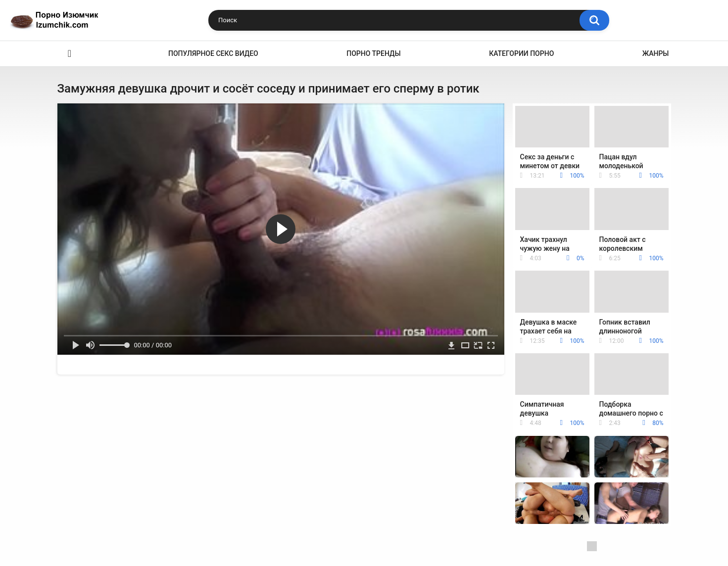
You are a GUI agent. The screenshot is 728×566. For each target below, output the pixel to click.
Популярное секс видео (213, 53)
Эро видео (70, 54)
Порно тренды (373, 53)
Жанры (656, 53)
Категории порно (521, 53)
